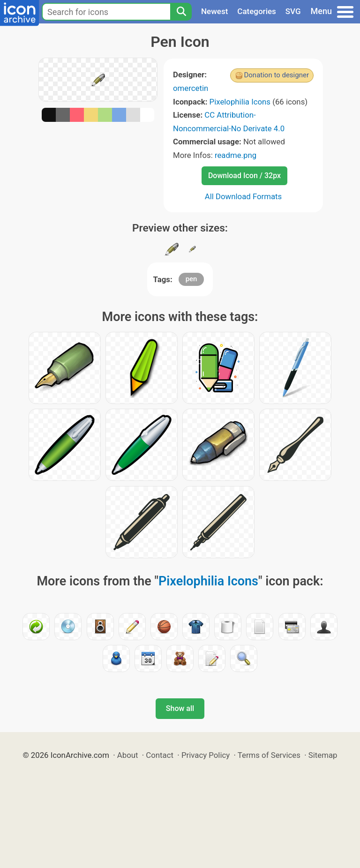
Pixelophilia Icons (240, 102)
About (128, 755)
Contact (160, 755)
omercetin (191, 88)
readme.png (236, 155)
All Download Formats (244, 196)
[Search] (181, 12)
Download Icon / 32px (244, 176)
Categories (257, 11)
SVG (293, 11)
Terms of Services (269, 755)
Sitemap (323, 755)
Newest (214, 11)
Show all (180, 708)
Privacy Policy (206, 755)
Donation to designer (276, 75)
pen (191, 279)
